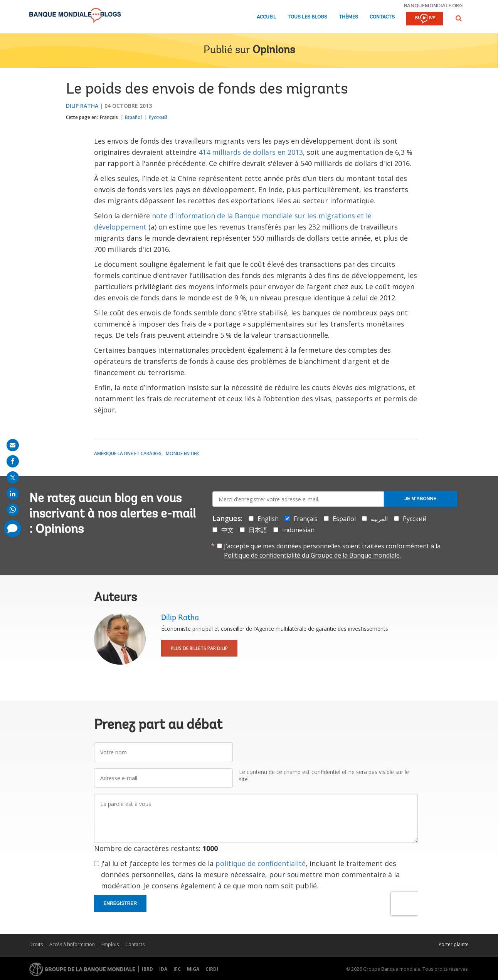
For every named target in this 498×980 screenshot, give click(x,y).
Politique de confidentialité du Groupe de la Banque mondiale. (312, 555)
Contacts (382, 17)
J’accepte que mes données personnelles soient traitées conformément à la (332, 551)
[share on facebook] (13, 461)
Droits (36, 944)
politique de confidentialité (261, 863)
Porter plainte (454, 944)
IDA (163, 969)
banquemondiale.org (433, 5)
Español (133, 117)
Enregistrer (120, 903)
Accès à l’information (72, 944)
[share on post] (13, 477)
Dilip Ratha (82, 106)
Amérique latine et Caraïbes (128, 453)
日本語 (258, 530)
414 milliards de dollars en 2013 (251, 152)
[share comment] (13, 529)
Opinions (274, 50)
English (268, 519)
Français (109, 117)
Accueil (266, 17)
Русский (158, 117)
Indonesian (298, 530)
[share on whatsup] (13, 510)
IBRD (147, 969)
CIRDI (212, 969)
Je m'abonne (420, 499)
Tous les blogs (307, 17)
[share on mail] (13, 445)
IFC (177, 969)
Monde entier (182, 453)
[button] (459, 18)
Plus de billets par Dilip (199, 648)
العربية (379, 519)
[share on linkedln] (13, 494)
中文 (227, 530)
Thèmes (348, 17)
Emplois (110, 944)
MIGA (193, 969)
